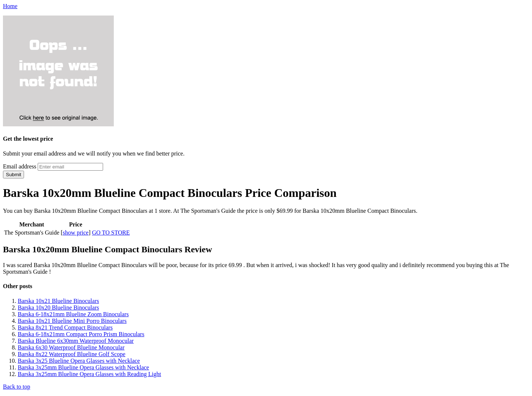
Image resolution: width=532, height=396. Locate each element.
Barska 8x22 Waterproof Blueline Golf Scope (71, 354)
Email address (20, 166)
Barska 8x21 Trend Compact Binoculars (65, 327)
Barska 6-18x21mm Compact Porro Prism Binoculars (81, 334)
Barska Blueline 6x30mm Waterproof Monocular (76, 341)
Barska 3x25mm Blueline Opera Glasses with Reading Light (89, 374)
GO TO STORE (111, 233)
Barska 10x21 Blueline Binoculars (58, 301)
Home (10, 6)
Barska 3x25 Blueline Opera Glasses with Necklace (79, 361)
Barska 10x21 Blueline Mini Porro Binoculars (72, 321)
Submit (13, 175)
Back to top (17, 387)
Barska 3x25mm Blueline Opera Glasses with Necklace (83, 367)
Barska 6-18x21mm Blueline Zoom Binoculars (73, 314)
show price (76, 233)
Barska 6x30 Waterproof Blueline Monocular (71, 347)
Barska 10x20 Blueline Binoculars (58, 308)
